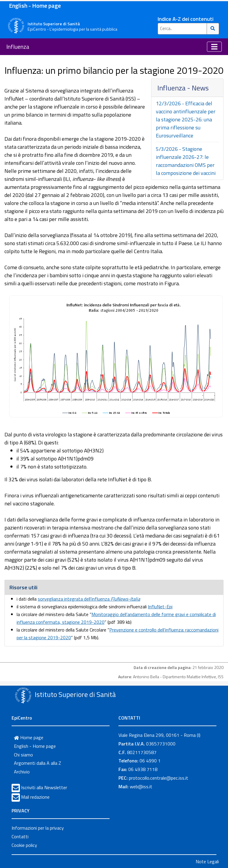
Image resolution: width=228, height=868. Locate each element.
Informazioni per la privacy (38, 828)
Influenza (18, 47)
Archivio (22, 772)
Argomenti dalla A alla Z (38, 763)
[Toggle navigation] (214, 47)
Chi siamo (23, 755)
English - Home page (35, 6)
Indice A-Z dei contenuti (186, 19)
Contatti (20, 836)
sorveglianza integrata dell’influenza (89, 599)
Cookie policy (24, 845)
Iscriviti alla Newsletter (44, 787)
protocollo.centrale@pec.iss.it (159, 778)
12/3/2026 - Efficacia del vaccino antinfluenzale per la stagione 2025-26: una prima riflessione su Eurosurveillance (186, 119)
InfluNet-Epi (160, 607)
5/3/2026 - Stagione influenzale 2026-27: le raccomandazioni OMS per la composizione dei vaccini (186, 161)
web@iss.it (141, 786)
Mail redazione (35, 797)
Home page (29, 737)
